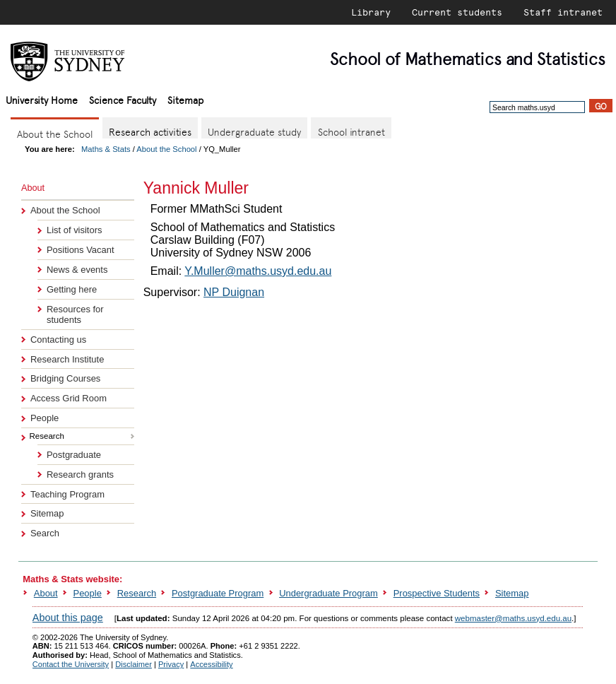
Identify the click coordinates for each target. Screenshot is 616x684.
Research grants (80, 474)
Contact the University (71, 664)
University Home (42, 99)
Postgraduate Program (218, 593)
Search (45, 533)
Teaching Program (67, 494)
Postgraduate (74, 455)
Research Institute (67, 359)
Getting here (72, 289)
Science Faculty (123, 99)
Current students (457, 12)
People (45, 418)
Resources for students (75, 314)
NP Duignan (234, 292)
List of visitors (74, 230)
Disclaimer (134, 664)
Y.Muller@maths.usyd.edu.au (258, 271)
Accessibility (211, 664)
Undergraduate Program (328, 593)
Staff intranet (563, 12)
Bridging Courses (65, 378)
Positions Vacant (81, 250)
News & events (77, 270)
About (46, 593)
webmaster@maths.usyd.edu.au (513, 618)
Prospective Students (437, 593)
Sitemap (185, 99)
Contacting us (58, 340)
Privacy (171, 664)
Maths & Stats (106, 149)
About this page (68, 618)
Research (137, 593)
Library (371, 12)
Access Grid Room (69, 398)
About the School (166, 149)
